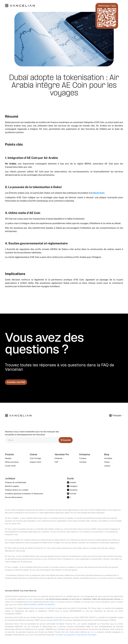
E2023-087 (58, 620)
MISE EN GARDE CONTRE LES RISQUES (39, 605)
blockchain (99, 193)
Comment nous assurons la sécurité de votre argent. (76, 635)
